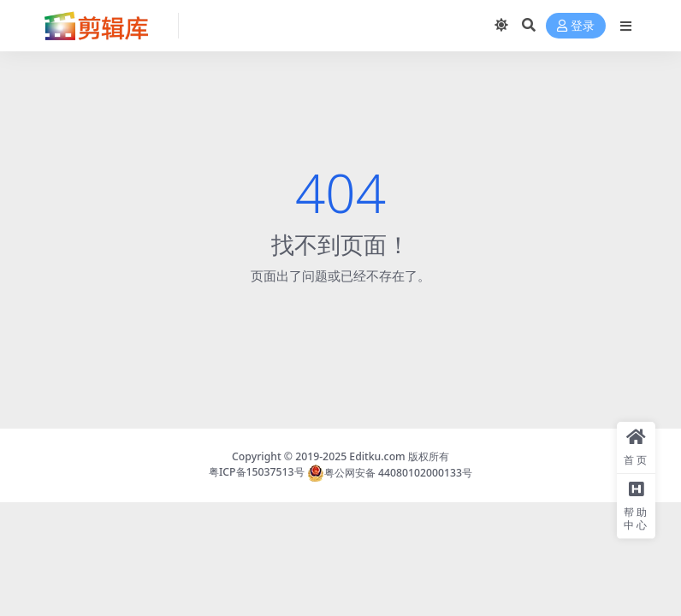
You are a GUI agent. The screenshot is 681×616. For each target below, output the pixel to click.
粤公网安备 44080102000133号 (390, 473)
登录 (576, 26)
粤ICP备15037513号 (257, 473)
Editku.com (377, 456)
